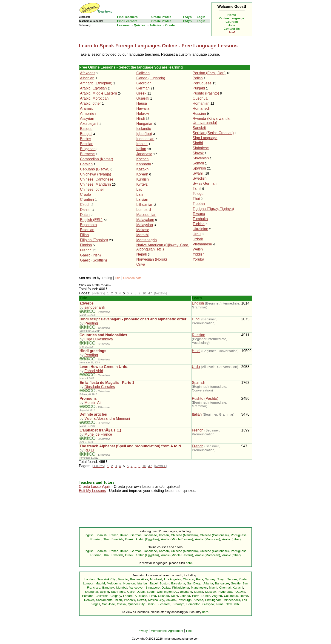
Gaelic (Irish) (90, 255)
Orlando (163, 596)
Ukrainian (200, 229)
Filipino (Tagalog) (94, 240)
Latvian (142, 200)
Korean (142, 174)
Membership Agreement (167, 631)
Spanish (199, 168)
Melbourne (114, 583)
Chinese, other (92, 189)
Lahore (128, 596)
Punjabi (199, 88)
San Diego (194, 583)
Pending (91, 323)
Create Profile (161, 17)
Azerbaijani (89, 124)
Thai (196, 199)
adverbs (87, 303)
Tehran (232, 579)
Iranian (142, 144)
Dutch (85, 215)
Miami (213, 588)
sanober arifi (94, 307)
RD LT (90, 450)
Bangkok (108, 588)
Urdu (197, 234)
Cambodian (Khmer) (97, 159)
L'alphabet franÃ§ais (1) (100, 430)
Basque (86, 129)
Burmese (87, 154)
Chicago (188, 579)
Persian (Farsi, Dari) (209, 73)
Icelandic (144, 129)
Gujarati (143, 98)
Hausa (142, 103)
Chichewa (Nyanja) (96, 174)
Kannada (144, 164)
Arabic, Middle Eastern (98, 93)
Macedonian (146, 215)
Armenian (88, 114)
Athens (198, 600)
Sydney (210, 579)
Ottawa (240, 592)
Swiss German (205, 183)
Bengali (86, 134)
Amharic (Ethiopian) (96, 83)
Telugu (198, 194)
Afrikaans (88, 73)
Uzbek (198, 239)
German (143, 88)
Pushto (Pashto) (206, 93)
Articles (155, 25)
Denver (89, 600)
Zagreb (217, 596)
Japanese (144, 154)
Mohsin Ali (93, 403)
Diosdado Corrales (100, 387)
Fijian (84, 235)
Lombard (144, 210)
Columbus (231, 596)
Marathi (142, 235)
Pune (220, 604)
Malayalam (145, 220)
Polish (198, 78)
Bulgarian (88, 149)
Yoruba (198, 259)
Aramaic (87, 108)
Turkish (199, 224)
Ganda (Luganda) (151, 78)
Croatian (87, 200)
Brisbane (186, 592)
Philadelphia (181, 588)
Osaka (121, 604)
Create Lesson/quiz (95, 487)
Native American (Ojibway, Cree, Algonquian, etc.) (163, 247)
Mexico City (156, 600)
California (102, 596)
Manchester (199, 588)
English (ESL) (91, 220)
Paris (200, 579)
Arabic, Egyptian (93, 88)
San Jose (108, 604)
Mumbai (122, 588)
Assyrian (87, 119)
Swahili (198, 173)
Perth (196, 596)
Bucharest (163, 604)
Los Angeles (173, 579)
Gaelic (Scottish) (93, 260)
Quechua (200, 98)
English (198, 303)
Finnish (86, 245)
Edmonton (193, 604)
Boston (164, 583)
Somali (198, 163)
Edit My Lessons (92, 491)
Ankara (171, 600)
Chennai (225, 588)
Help (189, 631)
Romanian (201, 103)
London (89, 579)
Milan (118, 600)
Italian (141, 149)
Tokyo (221, 579)
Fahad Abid (94, 371)
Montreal (156, 579)
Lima (153, 596)
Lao (139, 189)
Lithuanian (145, 205)
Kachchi (143, 159)
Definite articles (93, 414)
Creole (85, 194)
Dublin (206, 596)
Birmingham (213, 600)
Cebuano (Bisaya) (95, 169)
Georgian (144, 83)
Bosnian (87, 144)
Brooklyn (178, 604)
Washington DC (167, 592)
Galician (143, 73)
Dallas (166, 588)
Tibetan (199, 204)
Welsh (198, 249)
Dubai (141, 592)
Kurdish (143, 179)
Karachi (238, 588)
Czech (85, 205)
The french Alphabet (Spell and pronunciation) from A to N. (131, 446)
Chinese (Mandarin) (184, 535)
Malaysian (145, 225)
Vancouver (136, 588)
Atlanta (208, 583)
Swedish (200, 178)
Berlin (151, 604)
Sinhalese (201, 148)
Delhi (174, 596)
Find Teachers (127, 17)
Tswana (199, 214)
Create (170, 25)
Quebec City (136, 604)
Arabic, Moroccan (94, 98)
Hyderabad (226, 592)
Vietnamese (202, 244)
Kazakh (142, 169)
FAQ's (187, 17)
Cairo (131, 592)
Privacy (143, 631)
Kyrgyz (142, 184)
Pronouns (88, 398)
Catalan (86, 164)
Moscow (211, 592)
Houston (129, 583)
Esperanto (88, 225)
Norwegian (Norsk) (152, 259)
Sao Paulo (118, 592)
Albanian (87, 78)
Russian (199, 114)
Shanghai (91, 592)
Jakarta (185, 596)
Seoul (151, 592)
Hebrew (143, 114)
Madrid (100, 583)
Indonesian (145, 139)
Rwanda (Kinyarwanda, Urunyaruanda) (212, 121)
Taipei (154, 583)
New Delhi (233, 604)
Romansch (201, 108)
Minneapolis (232, 600)
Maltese (143, 230)
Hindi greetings (93, 351)
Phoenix (129, 600)
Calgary (116, 596)
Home (232, 15)
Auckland (141, 596)
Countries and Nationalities (103, 335)
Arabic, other (90, 103)
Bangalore (222, 583)
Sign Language (205, 138)
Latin (140, 194)
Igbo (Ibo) (144, 134)
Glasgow (208, 604)
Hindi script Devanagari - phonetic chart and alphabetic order (133, 319)
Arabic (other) (231, 539)
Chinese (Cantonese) (214, 535)
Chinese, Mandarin (95, 184)
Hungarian (145, 124)
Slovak (198, 153)
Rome (244, 596)
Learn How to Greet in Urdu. (104, 367)
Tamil (197, 188)
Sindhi (198, 143)
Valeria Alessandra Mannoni (107, 418)
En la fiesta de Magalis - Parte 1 (107, 383)
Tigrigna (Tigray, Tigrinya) (213, 209)
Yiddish (199, 254)
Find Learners (127, 21)
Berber (86, 139)
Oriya (141, 264)
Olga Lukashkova (99, 339)
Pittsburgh (185, 600)
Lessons (123, 25)
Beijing (104, 592)
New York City (106, 579)
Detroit (141, 600)
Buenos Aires (139, 579)
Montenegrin (147, 240)
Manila (198, 592)
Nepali (141, 254)
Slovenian (201, 158)
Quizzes (140, 25)
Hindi (140, 119)
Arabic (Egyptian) (147, 539)
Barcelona (178, 583)
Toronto (123, 579)
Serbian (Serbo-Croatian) (213, 133)
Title (118, 278)
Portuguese (202, 83)
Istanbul (142, 583)
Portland (88, 596)
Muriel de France (98, 434)
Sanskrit (199, 128)
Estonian (87, 230)
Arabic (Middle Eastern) (177, 539)
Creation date (132, 278)
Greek (141, 93)
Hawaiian (144, 108)
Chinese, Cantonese (97, 179)
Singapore (153, 588)
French (86, 250)
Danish (86, 210)
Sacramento (104, 600)
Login (201, 17)
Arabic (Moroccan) (208, 539)
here (189, 563)
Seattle (236, 583)
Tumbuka (200, 219)
